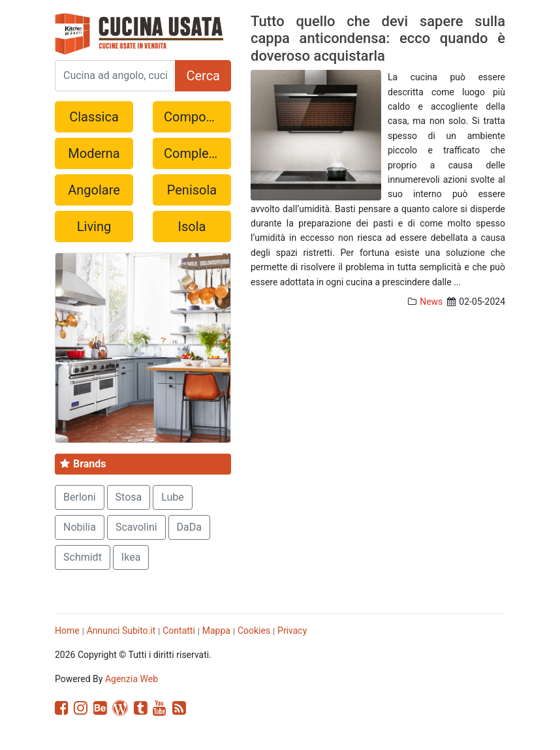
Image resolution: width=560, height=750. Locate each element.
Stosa (129, 497)
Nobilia (80, 527)
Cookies (254, 631)
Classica (94, 117)
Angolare (94, 190)
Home (67, 631)
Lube (173, 497)
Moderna (94, 153)
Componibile (197, 117)
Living (94, 227)
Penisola (192, 190)
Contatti (179, 631)
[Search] (115, 76)
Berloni (80, 497)
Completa (192, 153)
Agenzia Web (132, 679)
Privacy (292, 631)
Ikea (131, 557)
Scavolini (136, 527)
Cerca (203, 76)
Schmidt (83, 557)
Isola (192, 227)
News (431, 302)
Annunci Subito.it (121, 631)
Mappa (216, 631)
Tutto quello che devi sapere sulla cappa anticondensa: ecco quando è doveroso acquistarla (378, 39)
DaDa (189, 527)
